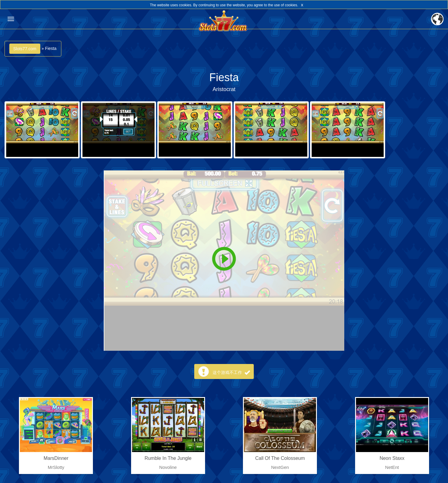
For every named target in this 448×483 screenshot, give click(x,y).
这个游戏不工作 (231, 372)
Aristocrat (224, 89)
